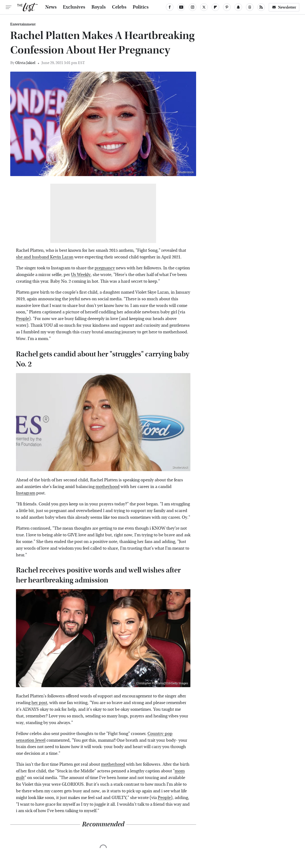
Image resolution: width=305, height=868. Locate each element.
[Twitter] (204, 7)
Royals (99, 7)
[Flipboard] (215, 7)
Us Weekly (81, 275)
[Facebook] (170, 7)
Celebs (119, 7)
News (51, 7)
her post (39, 703)
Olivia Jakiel (25, 63)
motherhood (108, 487)
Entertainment (23, 24)
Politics (141, 7)
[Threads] (250, 7)
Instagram (26, 493)
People (23, 319)
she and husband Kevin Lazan (45, 257)
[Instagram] (193, 7)
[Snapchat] (238, 7)
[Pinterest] (227, 7)
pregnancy (105, 268)
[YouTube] (181, 7)
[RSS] (261, 7)
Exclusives (74, 7)
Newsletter (284, 7)
